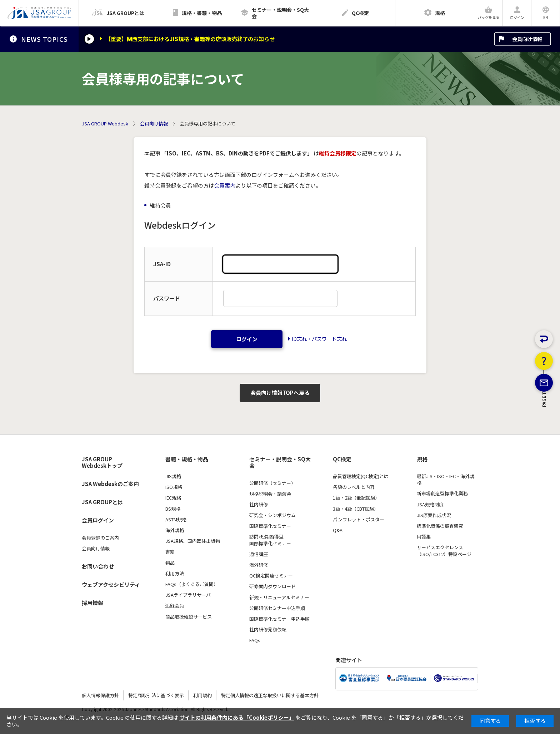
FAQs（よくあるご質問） (192, 584)
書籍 (170, 552)
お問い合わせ (98, 566)
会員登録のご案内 (100, 538)
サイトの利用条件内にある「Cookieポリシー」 (237, 717)
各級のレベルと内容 (354, 487)
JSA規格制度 (430, 505)
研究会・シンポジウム (272, 515)
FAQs (255, 640)
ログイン (247, 339)
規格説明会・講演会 (270, 494)
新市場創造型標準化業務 (442, 494)
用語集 (424, 537)
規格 (422, 459)
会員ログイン (98, 520)
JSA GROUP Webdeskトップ (102, 463)
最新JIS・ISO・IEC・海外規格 (446, 480)
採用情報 (92, 603)
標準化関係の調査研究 (440, 526)
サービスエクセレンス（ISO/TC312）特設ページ (444, 551)
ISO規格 (174, 487)
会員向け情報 (527, 39)
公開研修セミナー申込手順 (277, 608)
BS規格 (173, 509)
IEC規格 (173, 498)
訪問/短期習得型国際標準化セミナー (270, 540)
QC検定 (342, 459)
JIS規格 (173, 476)
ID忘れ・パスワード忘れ (319, 339)
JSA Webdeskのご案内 (110, 484)
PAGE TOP (544, 437)
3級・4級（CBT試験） (356, 509)
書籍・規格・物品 (187, 459)
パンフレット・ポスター (359, 520)
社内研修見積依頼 (268, 630)
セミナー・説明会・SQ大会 (280, 463)
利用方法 (175, 574)
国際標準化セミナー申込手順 (279, 619)
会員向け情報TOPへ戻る (280, 393)
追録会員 (175, 606)
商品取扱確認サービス (189, 617)
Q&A (338, 530)
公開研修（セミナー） (272, 483)
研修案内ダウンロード (272, 586)
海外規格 (175, 530)
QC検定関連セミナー (271, 576)
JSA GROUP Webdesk (105, 124)
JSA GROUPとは (102, 502)
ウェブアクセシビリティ (111, 584)
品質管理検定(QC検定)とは (361, 476)
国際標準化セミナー (270, 526)
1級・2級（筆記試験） (356, 498)
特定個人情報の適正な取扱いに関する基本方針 (270, 695)
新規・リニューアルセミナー (279, 597)
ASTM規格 (176, 520)
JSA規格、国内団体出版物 (193, 541)
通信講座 (259, 554)
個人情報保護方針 (100, 695)
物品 (170, 563)
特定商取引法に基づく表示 (156, 695)
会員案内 (225, 185)
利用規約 (202, 695)
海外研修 (259, 565)
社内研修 (259, 505)
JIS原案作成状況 (434, 515)
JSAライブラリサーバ (188, 595)
